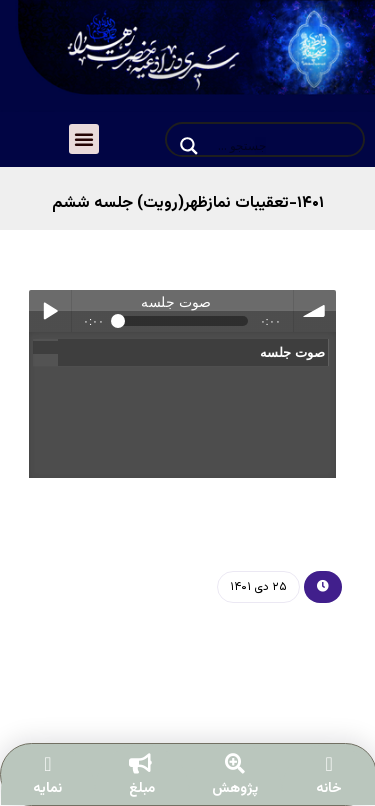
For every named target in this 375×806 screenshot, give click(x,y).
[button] (84, 139)
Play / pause (50, 311)
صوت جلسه (290, 352)
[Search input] (284, 146)
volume (315, 311)
